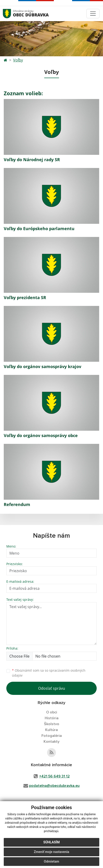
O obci (52, 712)
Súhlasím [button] (51, 844)
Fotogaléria (52, 736)
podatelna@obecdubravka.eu (54, 786)
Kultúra (51, 730)
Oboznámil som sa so (49, 673)
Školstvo (52, 724)
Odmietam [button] (51, 863)
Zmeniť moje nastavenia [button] (51, 854)
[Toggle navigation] (93, 14)
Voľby (18, 60)
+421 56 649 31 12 (54, 776)
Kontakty (51, 742)
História (52, 718)
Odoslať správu (52, 688)
